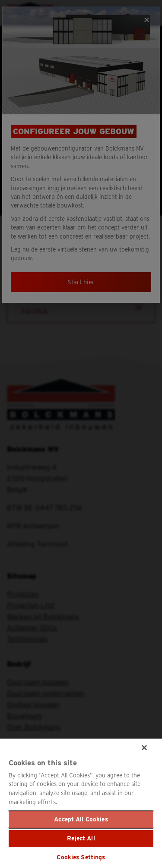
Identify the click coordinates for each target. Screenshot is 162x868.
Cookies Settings (81, 857)
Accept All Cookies (81, 819)
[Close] (144, 748)
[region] (81, 803)
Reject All (81, 838)
